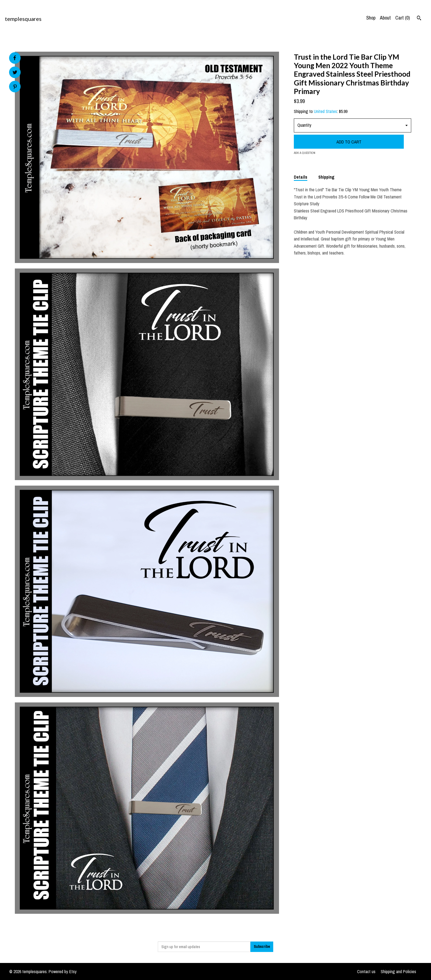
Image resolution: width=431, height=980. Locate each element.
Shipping (326, 177)
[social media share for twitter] (15, 73)
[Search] (419, 19)
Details (301, 177)
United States (325, 111)
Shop (371, 18)
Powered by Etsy (63, 971)
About (385, 18)
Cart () (403, 18)
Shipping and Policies (398, 971)
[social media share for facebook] (15, 58)
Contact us (366, 971)
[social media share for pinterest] (15, 87)
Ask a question (305, 153)
